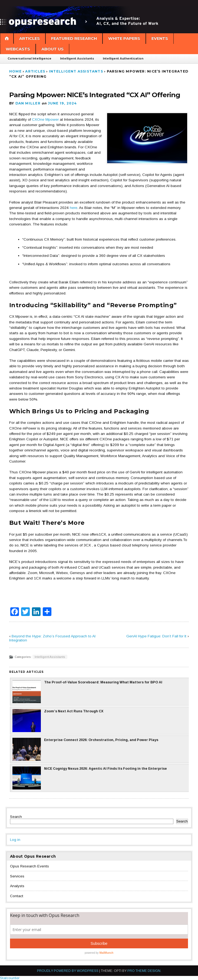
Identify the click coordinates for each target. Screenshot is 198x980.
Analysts (17, 886)
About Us (52, 49)
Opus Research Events (29, 866)
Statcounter (10, 978)
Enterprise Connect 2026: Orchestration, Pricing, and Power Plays (85, 749)
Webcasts (18, 49)
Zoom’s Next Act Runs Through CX (58, 721)
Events (160, 38)
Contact (17, 896)
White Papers (124, 38)
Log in (15, 840)
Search (16, 817)
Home (15, 71)
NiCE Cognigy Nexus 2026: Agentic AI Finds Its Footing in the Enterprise (90, 778)
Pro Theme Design (144, 971)
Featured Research (74, 38)
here (74, 208)
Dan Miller (28, 103)
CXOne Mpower (45, 119)
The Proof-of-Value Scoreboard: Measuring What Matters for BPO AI (87, 692)
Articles (29, 38)
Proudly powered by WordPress (68, 971)
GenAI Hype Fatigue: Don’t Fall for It (156, 636)
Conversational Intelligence (29, 59)
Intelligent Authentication (123, 59)
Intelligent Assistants (77, 59)
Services (17, 876)
